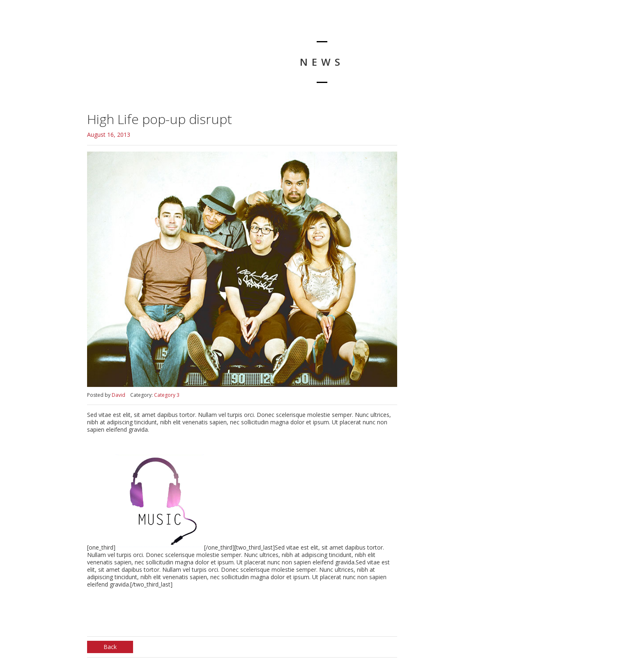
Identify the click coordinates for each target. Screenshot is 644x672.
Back (110, 647)
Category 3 (167, 395)
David (118, 395)
